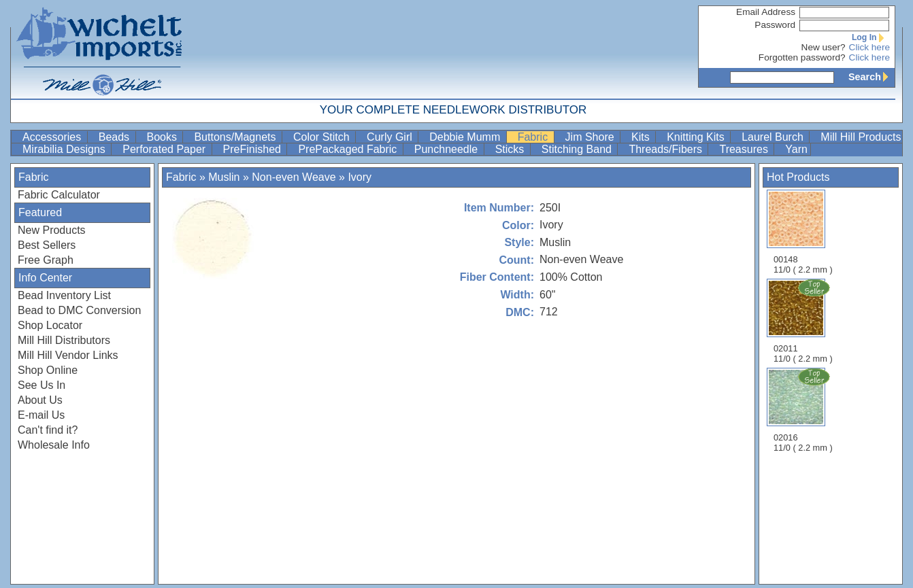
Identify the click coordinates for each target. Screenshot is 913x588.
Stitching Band (578, 149)
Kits (642, 137)
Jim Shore (591, 137)
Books (164, 137)
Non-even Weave (294, 177)
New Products (52, 230)
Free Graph (46, 260)
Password (775, 25)
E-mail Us (41, 415)
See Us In (41, 385)
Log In (871, 37)
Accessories (53, 137)
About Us (40, 400)
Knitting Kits (697, 137)
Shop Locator (50, 325)
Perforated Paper (165, 149)
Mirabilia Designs (65, 149)
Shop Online (48, 370)
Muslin (224, 177)
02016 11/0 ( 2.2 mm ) (804, 410)
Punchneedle (448, 149)
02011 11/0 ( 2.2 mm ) (804, 321)
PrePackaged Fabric (349, 149)
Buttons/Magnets (236, 137)
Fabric (534, 137)
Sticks (511, 149)
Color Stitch (323, 137)
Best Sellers (47, 245)
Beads (116, 137)
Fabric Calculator (59, 195)
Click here (869, 47)
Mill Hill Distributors (64, 340)
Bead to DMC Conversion (79, 310)
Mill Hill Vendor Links (68, 355)
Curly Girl (391, 137)
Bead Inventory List (64, 295)
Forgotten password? (802, 57)
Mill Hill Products (861, 137)
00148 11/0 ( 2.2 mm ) (803, 232)
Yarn (796, 149)
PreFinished (254, 149)
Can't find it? (48, 430)
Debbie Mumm (466, 137)
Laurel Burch (774, 137)
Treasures (745, 149)
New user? (824, 47)
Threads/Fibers (667, 149)
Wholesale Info (54, 445)
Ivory (360, 177)
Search (871, 77)
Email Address (766, 12)
